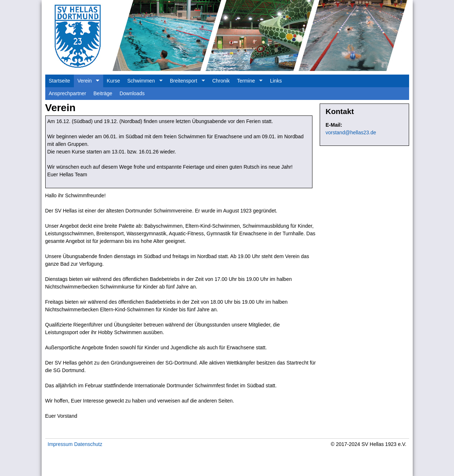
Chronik (221, 81)
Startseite (60, 81)
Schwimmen (143, 83)
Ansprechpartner (68, 93)
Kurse (113, 81)
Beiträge (103, 93)
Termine (248, 83)
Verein (87, 83)
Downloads (132, 93)
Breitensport (185, 83)
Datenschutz (88, 444)
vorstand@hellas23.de (351, 132)
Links (276, 81)
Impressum (60, 444)
